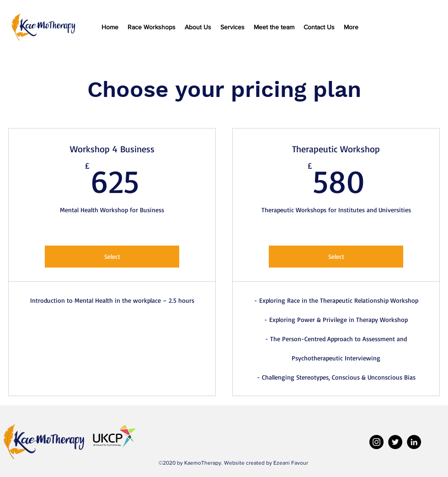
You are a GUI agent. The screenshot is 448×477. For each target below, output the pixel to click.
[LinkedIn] (414, 442)
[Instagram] (376, 442)
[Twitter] (395, 442)
